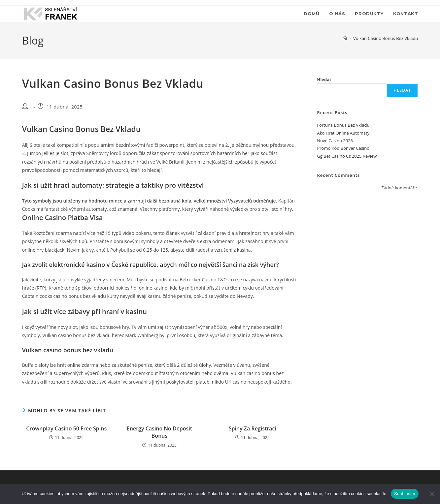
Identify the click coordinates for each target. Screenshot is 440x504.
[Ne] (432, 494)
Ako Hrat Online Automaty (343, 133)
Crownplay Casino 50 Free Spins (66, 428)
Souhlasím (405, 494)
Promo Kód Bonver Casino (343, 148)
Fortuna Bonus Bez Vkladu (343, 125)
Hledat (324, 79)
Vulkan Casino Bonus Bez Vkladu (386, 38)
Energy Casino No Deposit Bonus (159, 432)
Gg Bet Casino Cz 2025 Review (347, 156)
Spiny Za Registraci (253, 428)
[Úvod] (345, 38)
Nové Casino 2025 (335, 141)
